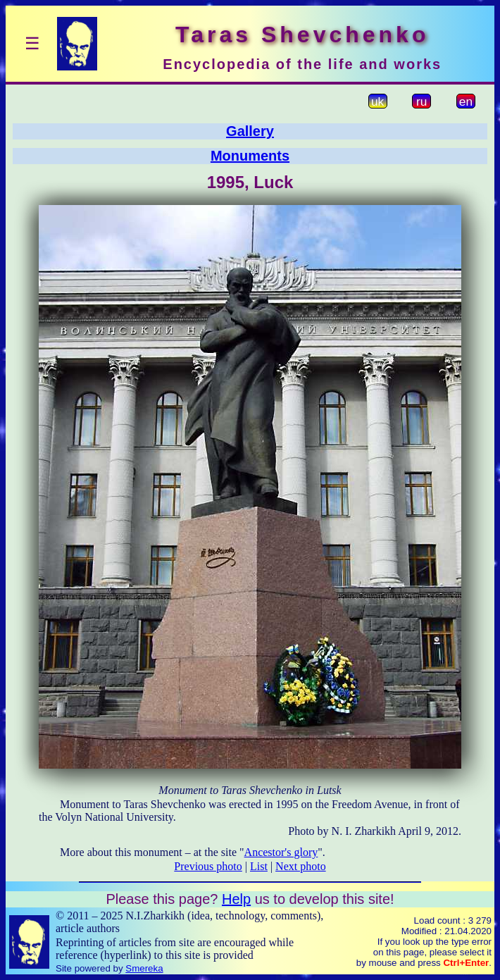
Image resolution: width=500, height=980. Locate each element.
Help (236, 899)
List (259, 866)
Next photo (301, 866)
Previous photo (208, 866)
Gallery (250, 131)
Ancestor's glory (281, 852)
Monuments (250, 156)
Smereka (144, 968)
